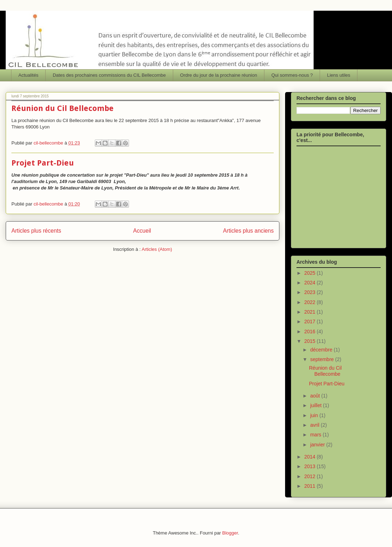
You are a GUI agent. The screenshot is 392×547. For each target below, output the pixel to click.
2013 (311, 466)
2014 (311, 457)
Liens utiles (339, 75)
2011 (311, 486)
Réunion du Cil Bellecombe (63, 108)
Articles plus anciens (248, 231)
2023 (311, 292)
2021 (311, 312)
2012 (311, 476)
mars (316, 435)
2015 (311, 341)
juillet (316, 405)
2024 (311, 283)
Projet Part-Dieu (43, 163)
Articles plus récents (36, 231)
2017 (311, 321)
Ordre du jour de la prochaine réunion (218, 75)
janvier (318, 445)
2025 (311, 273)
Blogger (230, 533)
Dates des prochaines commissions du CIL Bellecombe (109, 75)
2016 (311, 331)
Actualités (29, 75)
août (316, 396)
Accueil (142, 231)
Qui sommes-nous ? (292, 75)
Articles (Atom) (157, 249)
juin (315, 415)
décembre (322, 350)
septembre (323, 359)
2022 (311, 302)
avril (315, 425)
